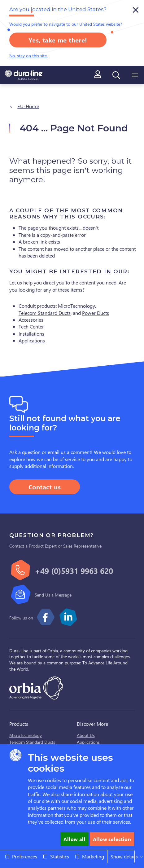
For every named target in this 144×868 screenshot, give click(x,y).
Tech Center (31, 326)
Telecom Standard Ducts (45, 313)
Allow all (74, 839)
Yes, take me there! (58, 40)
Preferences (25, 856)
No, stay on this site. (28, 56)
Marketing (93, 856)
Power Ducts (96, 313)
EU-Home (28, 106)
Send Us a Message (53, 595)
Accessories (31, 320)
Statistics (60, 856)
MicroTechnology (76, 306)
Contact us (45, 487)
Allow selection (112, 839)
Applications (32, 340)
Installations (31, 334)
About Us (86, 735)
